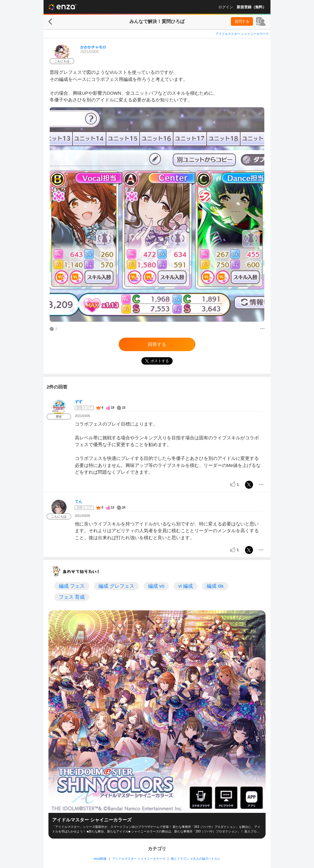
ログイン (226, 7)
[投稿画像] (157, 214)
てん (78, 502)
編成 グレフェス (116, 586)
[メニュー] (262, 329)
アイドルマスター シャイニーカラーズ (242, 34)
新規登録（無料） (251, 7)
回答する (157, 344)
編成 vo (156, 586)
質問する (242, 21)
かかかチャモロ (93, 47)
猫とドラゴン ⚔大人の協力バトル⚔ (195, 859)
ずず (78, 402)
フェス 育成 (72, 597)
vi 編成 (186, 586)
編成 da (215, 586)
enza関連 (100, 859)
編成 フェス (72, 586)
